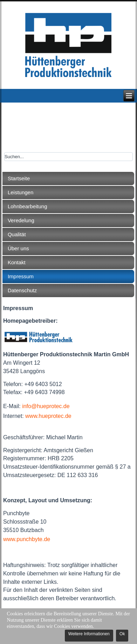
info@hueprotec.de (46, 406)
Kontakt (17, 262)
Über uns (18, 248)
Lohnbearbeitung (28, 206)
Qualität (17, 234)
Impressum (21, 276)
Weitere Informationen (89, 634)
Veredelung (21, 220)
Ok (122, 634)
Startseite (19, 178)
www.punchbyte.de (27, 539)
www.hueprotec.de (48, 416)
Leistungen (20, 192)
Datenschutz (22, 290)
